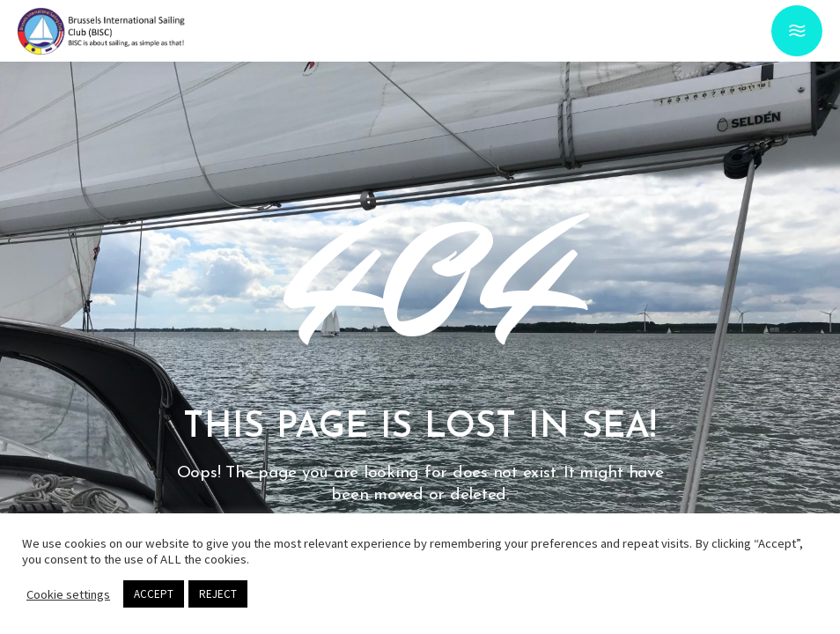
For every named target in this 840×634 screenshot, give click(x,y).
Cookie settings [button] (68, 594)
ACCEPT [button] (154, 594)
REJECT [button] (218, 594)
